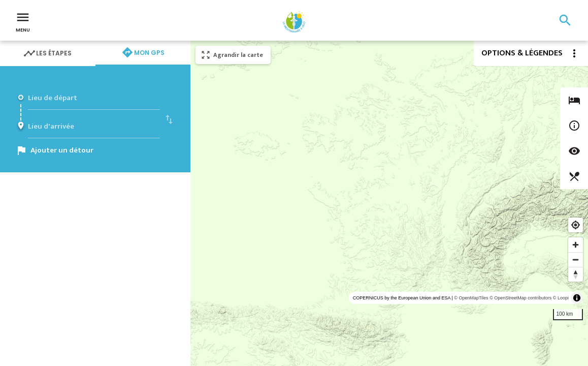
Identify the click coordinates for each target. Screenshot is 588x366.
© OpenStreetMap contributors (520, 298)
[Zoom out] (576, 260)
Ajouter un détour (62, 150)
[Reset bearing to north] (576, 274)
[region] (389, 203)
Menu (23, 21)
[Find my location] (576, 225)
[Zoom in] (576, 245)
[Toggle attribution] (577, 298)
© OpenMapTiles (471, 298)
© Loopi (561, 298)
